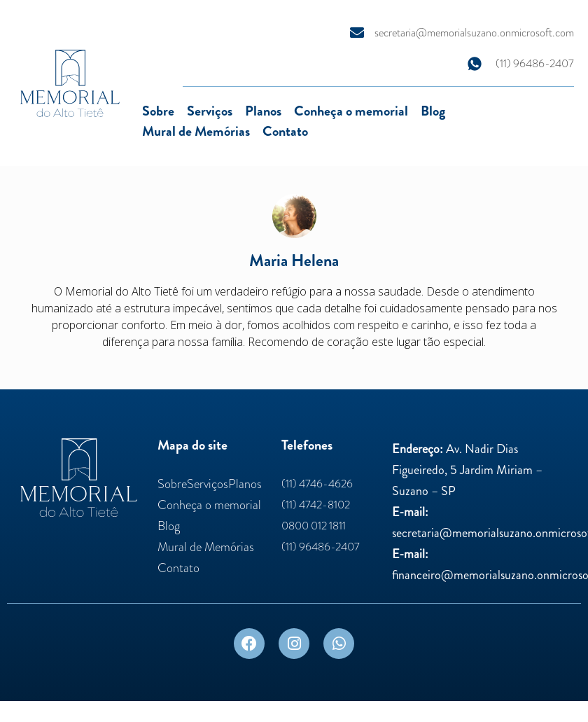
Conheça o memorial (351, 111)
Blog (433, 111)
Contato (285, 131)
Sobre (158, 111)
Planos (263, 111)
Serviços (210, 111)
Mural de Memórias (196, 131)
